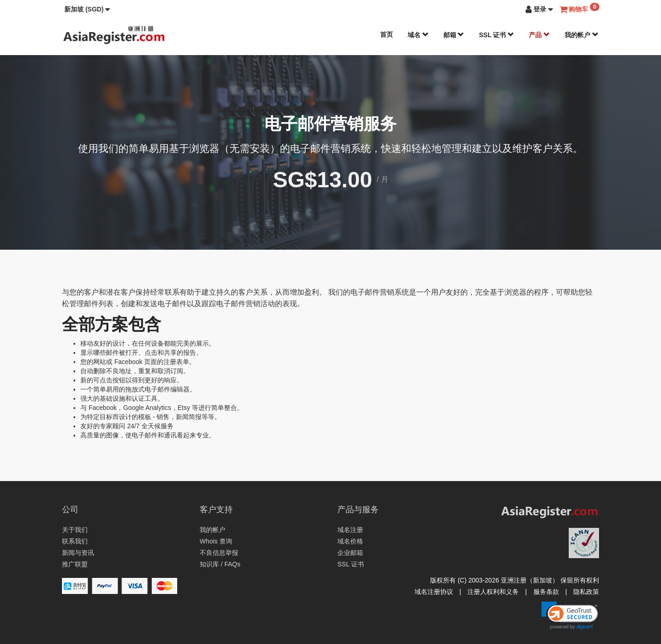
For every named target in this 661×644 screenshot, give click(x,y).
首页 (387, 34)
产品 (539, 35)
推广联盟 (75, 564)
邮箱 (454, 35)
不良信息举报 (219, 553)
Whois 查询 (216, 541)
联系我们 (75, 541)
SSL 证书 (496, 35)
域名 (418, 35)
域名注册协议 (434, 592)
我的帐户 (582, 35)
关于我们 (75, 530)
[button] (87, 9)
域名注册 (350, 530)
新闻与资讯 (78, 553)
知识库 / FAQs (220, 564)
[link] (570, 616)
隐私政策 (586, 592)
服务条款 (546, 592)
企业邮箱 (350, 553)
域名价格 (350, 541)
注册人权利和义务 (493, 592)
